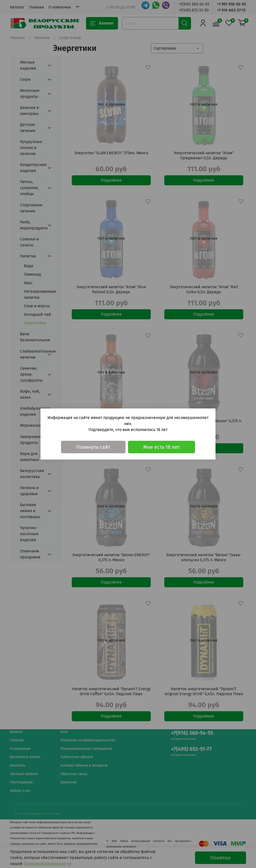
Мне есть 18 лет (161, 447)
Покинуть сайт (93, 447)
